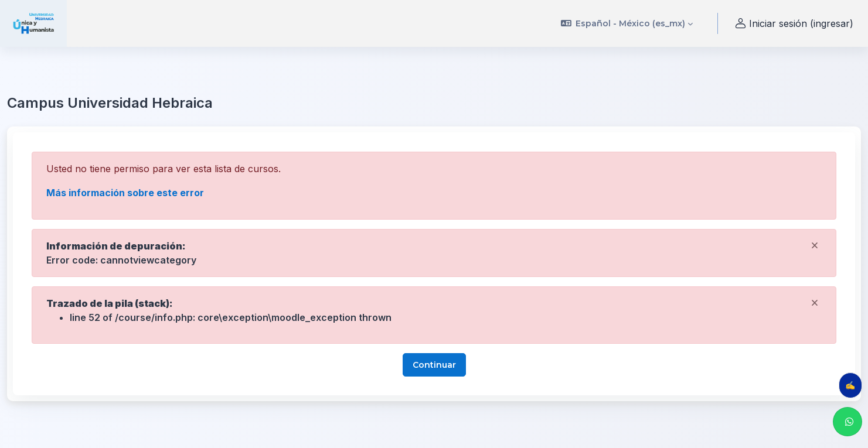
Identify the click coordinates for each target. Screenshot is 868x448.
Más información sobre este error (125, 193)
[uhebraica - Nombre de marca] (33, 23)
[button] (627, 23)
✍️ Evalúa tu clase (854, 385)
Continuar (434, 365)
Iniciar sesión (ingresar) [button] (793, 24)
